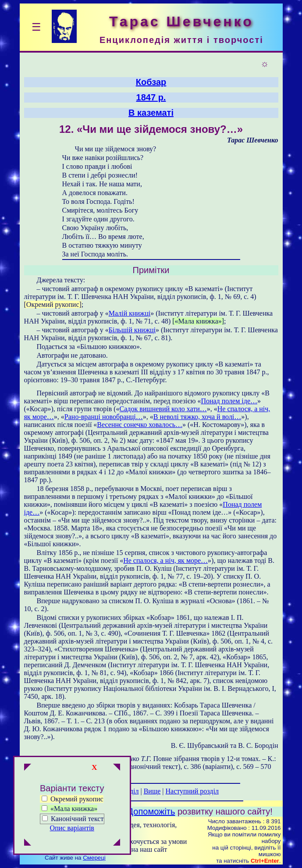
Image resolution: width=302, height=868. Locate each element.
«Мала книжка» (69, 809)
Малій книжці (130, 313)
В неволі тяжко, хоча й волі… (197, 417)
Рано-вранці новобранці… (104, 417)
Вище (152, 791)
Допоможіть (151, 811)
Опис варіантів (72, 828)
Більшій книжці (132, 330)
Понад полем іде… (229, 401)
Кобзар (151, 82)
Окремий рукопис (73, 799)
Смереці (94, 858)
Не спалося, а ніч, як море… (165, 560)
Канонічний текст (77, 819)
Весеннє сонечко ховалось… (140, 425)
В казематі (151, 113)
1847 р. (151, 97)
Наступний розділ (192, 791)
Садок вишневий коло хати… (163, 409)
